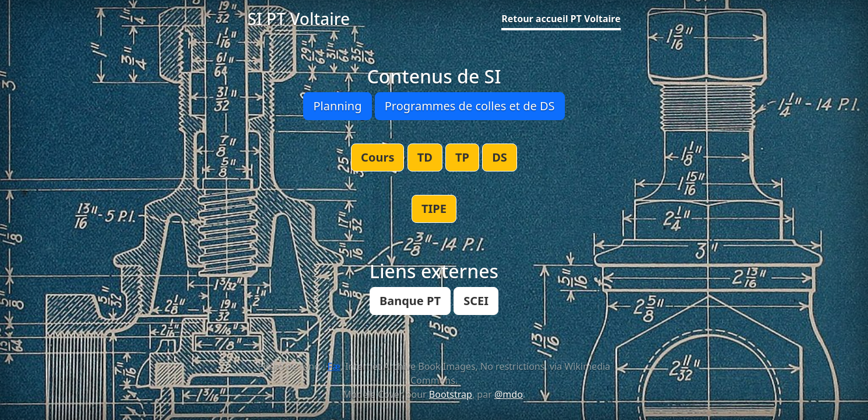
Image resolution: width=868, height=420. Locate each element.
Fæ (334, 366)
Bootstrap (451, 394)
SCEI (476, 301)
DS (500, 157)
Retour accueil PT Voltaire (561, 19)
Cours (377, 157)
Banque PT (410, 301)
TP (462, 157)
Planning (337, 106)
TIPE (434, 209)
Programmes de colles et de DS (470, 106)
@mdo (509, 394)
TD (425, 157)
